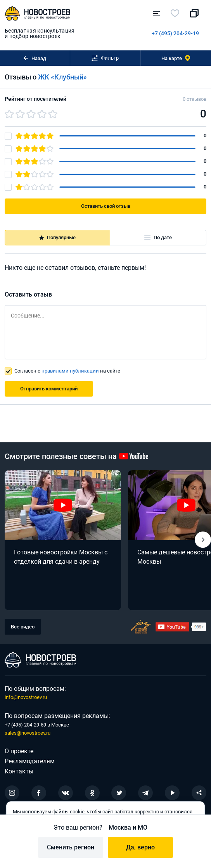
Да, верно (140, 847)
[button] (203, 540)
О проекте (19, 751)
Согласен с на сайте (67, 371)
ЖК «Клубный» (62, 77)
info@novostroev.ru (26, 697)
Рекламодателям (30, 761)
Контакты (19, 771)
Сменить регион (71, 847)
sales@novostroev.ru (28, 733)
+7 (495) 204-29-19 (175, 33)
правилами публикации (70, 371)
